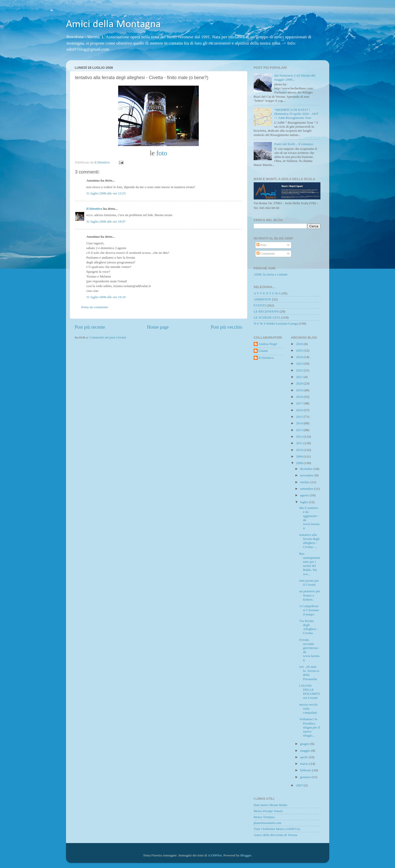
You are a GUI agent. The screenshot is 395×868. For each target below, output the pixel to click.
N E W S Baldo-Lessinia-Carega (276, 323)
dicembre (307, 469)
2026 (300, 344)
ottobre (305, 482)
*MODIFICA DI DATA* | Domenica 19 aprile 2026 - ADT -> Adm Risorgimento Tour (296, 114)
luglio (304, 502)
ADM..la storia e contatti (271, 274)
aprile (304, 757)
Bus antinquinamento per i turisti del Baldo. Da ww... (310, 564)
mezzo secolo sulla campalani (308, 708)
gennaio (306, 777)
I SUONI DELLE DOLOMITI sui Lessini (310, 692)
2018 (300, 397)
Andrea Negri (268, 344)
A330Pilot (215, 855)
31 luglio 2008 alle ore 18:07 (106, 221)
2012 (300, 437)
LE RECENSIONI (266, 311)
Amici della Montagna (113, 25)
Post (261, 245)
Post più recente (90, 327)
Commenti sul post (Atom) (108, 337)
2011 (300, 443)
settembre (307, 489)
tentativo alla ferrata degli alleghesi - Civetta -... (309, 541)
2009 (300, 456)
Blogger (246, 855)
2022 (300, 370)
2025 (300, 350)
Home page (158, 327)
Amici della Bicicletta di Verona (276, 835)
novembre (307, 475)
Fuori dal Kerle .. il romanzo (294, 144)
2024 (300, 357)
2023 (300, 363)
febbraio (306, 770)
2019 (300, 390)
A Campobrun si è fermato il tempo (309, 610)
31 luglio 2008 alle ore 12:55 (106, 193)
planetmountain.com (268, 823)
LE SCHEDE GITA (267, 317)
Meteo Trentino (264, 817)
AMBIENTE (262, 299)
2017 (300, 403)
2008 (300, 463)
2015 (300, 417)
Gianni (263, 351)
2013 (300, 430)
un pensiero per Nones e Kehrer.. (310, 595)
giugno (305, 744)
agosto (305, 495)
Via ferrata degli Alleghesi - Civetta (309, 627)
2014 (300, 423)
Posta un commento (95, 307)
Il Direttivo (94, 209)
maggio (306, 751)
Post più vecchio (227, 327)
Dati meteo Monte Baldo (271, 805)
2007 (300, 785)
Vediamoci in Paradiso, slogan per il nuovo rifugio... (310, 727)
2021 (300, 377)
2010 (300, 450)
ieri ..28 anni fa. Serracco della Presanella (309, 673)
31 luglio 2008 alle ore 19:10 (106, 297)
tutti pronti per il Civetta (309, 583)
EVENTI (260, 305)
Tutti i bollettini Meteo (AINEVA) (277, 829)
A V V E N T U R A (267, 293)
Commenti (266, 253)
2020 (300, 383)
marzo (305, 764)
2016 (300, 410)
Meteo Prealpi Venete (268, 811)
